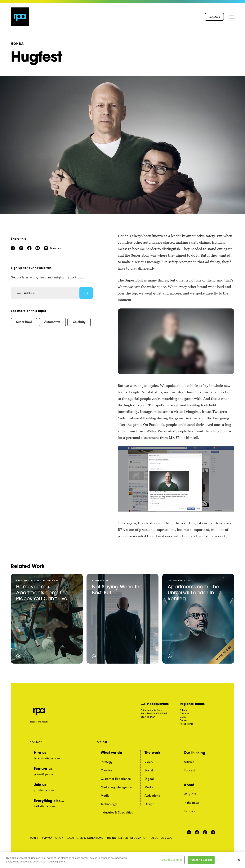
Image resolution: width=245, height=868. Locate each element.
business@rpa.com (47, 758)
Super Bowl (24, 322)
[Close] (239, 860)
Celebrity (79, 322)
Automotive (52, 322)
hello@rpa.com (44, 806)
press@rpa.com (45, 774)
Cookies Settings (172, 860)
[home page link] (20, 17)
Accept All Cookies (201, 860)
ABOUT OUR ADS (162, 838)
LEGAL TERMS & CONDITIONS (85, 838)
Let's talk (214, 17)
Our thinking (194, 753)
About (189, 785)
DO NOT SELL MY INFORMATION (127, 838)
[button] (232, 17)
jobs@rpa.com (44, 790)
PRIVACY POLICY (53, 838)
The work (152, 753)
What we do (111, 753)
